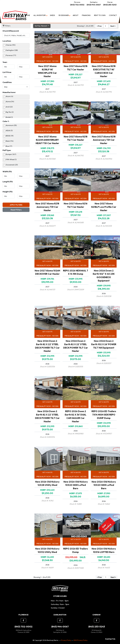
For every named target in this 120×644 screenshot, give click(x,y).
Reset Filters (16, 210)
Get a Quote (47, 57)
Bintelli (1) (9, 117)
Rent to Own (100, 15)
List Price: (7, 72)
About (76, 15)
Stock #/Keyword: (11, 31)
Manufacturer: (9, 92)
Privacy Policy (66, 640)
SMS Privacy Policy (81, 640)
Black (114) (10, 141)
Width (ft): (7, 172)
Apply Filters (16, 205)
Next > (113, 26)
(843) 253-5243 (110, 5)
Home (28, 15)
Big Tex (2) (10, 112)
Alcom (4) (9, 96)
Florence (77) (11, 55)
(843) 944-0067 (94, 5)
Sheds (52, 15)
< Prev (99, 26)
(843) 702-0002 (77, 5)
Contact (113, 15)
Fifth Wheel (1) (11, 159)
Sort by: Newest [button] (41, 26)
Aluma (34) (10, 102)
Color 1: (6, 121)
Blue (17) (9, 146)
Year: (5, 62)
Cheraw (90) (11, 45)
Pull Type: (7, 150)
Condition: (7, 82)
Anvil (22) (9, 107)
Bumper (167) (11, 154)
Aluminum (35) (11, 125)
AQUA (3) (9, 131)
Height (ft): (8, 192)
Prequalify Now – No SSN (47, 61)
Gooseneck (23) (12, 165)
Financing (86, 15)
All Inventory (40, 15)
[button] (23, 620)
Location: (7, 41)
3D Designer (64, 15)
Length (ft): (8, 182)
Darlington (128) (12, 50)
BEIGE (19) (10, 136)
